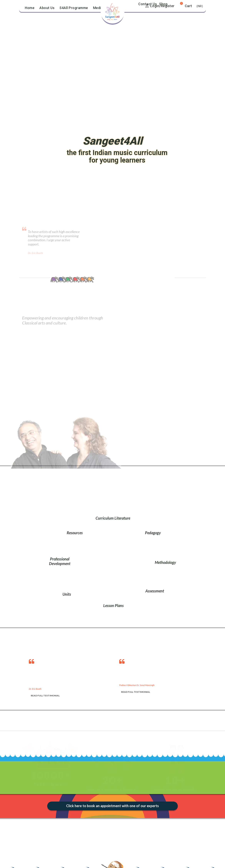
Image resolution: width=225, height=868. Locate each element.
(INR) (200, 6)
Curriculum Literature (113, 518)
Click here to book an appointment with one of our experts (113, 806)
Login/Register (160, 6)
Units (67, 594)
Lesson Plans (113, 606)
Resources (75, 533)
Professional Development (60, 561)
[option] (70, 677)
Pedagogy (153, 533)
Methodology (165, 562)
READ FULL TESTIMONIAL (45, 696)
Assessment (155, 591)
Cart (188, 6)
